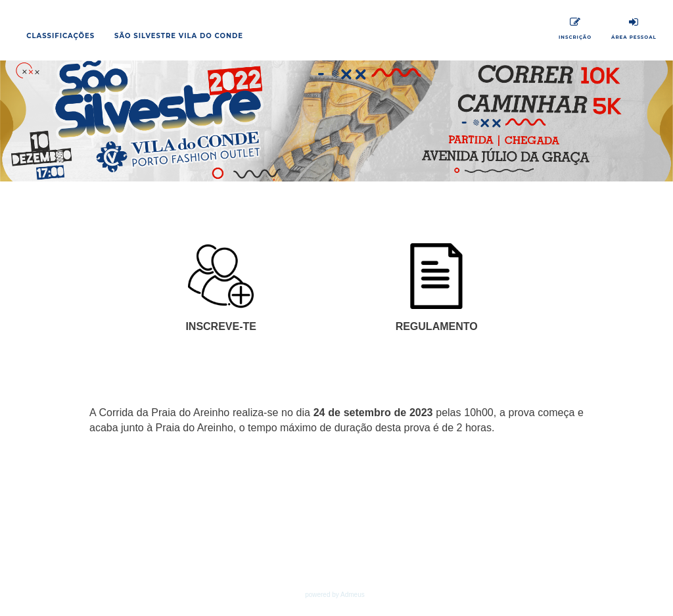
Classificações (60, 36)
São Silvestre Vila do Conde (179, 36)
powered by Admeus (335, 595)
